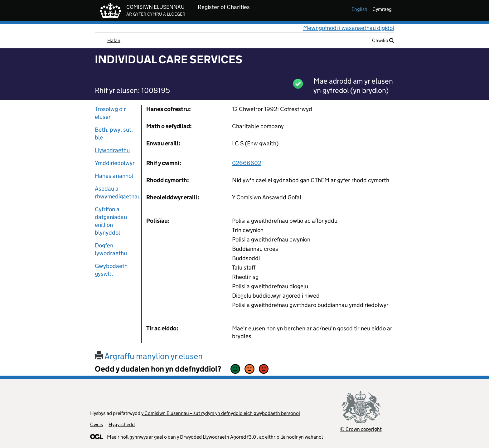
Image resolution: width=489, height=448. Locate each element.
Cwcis (97, 424)
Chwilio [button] (383, 40)
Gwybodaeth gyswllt (111, 270)
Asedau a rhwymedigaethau (116, 192)
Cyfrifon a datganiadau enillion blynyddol (111, 221)
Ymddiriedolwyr (115, 163)
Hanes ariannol (114, 176)
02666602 (247, 163)
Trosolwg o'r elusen (110, 113)
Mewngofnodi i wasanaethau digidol (349, 28)
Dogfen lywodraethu (111, 249)
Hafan (114, 40)
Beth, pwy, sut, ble (114, 134)
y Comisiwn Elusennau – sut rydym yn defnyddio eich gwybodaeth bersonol (221, 413)
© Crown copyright (361, 429)
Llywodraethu (112, 150)
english (359, 9)
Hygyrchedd (122, 424)
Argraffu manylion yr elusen (149, 356)
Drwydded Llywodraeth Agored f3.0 (218, 437)
